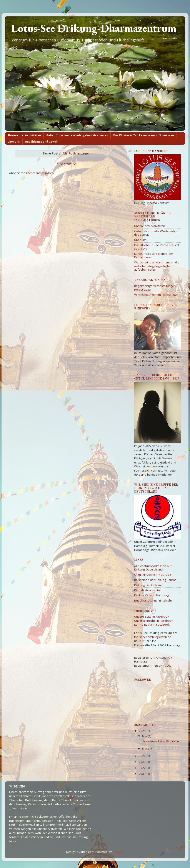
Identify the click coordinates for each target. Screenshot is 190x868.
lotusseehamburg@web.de (153, 637)
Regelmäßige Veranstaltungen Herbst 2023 (155, 288)
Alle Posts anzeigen (77, 153)
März (146, 748)
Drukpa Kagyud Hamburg (152, 595)
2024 (143, 756)
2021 (143, 774)
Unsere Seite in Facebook (152, 616)
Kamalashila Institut (147, 590)
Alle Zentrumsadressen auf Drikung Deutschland (153, 568)
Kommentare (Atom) (40, 173)
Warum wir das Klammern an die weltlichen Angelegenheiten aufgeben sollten (157, 266)
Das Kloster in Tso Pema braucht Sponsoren (144, 135)
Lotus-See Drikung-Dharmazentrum (94, 28)
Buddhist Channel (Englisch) (153, 600)
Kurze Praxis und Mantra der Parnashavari (154, 255)
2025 (143, 731)
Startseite (67, 164)
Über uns (14, 142)
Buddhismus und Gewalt (42, 142)
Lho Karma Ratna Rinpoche (160, 741)
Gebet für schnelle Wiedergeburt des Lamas (77, 135)
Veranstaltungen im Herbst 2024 (156, 295)
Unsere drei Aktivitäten (24, 135)
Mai (145, 736)
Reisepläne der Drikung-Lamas (155, 580)
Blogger (118, 852)
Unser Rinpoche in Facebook (154, 621)
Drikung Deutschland (148, 585)
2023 (143, 762)
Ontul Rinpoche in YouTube (153, 575)
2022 (143, 768)
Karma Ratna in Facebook (152, 625)
